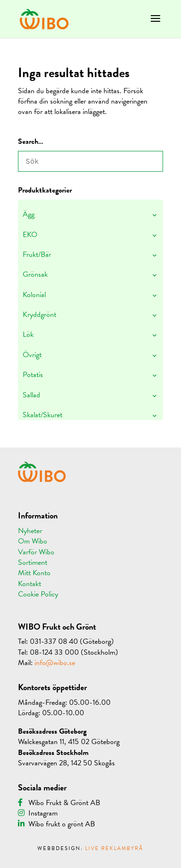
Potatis (33, 375)
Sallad (31, 395)
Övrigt (32, 355)
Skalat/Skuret (43, 415)
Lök (28, 334)
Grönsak (35, 274)
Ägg (29, 214)
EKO (30, 235)
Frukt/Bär (37, 254)
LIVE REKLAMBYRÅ (114, 848)
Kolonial (34, 295)
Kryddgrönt (39, 315)
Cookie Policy (38, 594)
